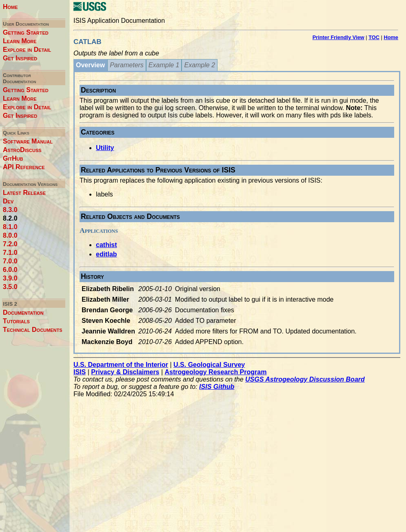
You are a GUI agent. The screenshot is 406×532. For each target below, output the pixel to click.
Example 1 (164, 65)
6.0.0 (10, 270)
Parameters (127, 65)
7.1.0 (10, 253)
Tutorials (16, 321)
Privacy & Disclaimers (125, 372)
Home (10, 7)
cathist (106, 245)
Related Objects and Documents (130, 216)
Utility (105, 148)
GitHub (13, 158)
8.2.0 (10, 218)
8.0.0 (10, 235)
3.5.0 (10, 287)
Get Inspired (20, 58)
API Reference (24, 167)
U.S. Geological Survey (209, 365)
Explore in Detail (27, 50)
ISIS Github (217, 387)
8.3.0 (10, 210)
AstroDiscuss (22, 150)
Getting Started (26, 32)
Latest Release (24, 193)
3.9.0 (10, 278)
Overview (90, 65)
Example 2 (200, 65)
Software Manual (28, 141)
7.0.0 (10, 261)
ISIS (80, 372)
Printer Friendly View (338, 37)
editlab (106, 254)
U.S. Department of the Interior (121, 365)
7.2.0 (10, 244)
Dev (8, 201)
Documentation (23, 312)
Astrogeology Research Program (216, 372)
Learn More (20, 41)
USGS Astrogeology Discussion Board (305, 379)
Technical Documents (33, 330)
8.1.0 (10, 227)
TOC (374, 37)
